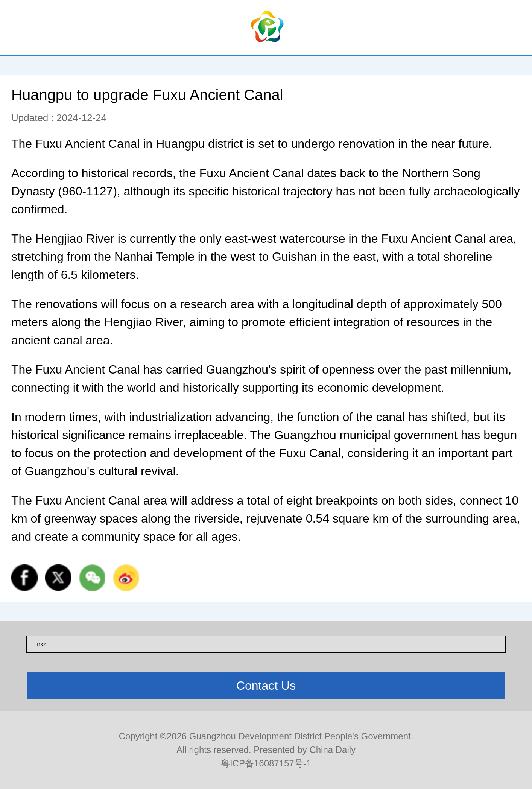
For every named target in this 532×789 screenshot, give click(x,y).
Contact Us (266, 686)
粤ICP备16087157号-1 (266, 763)
